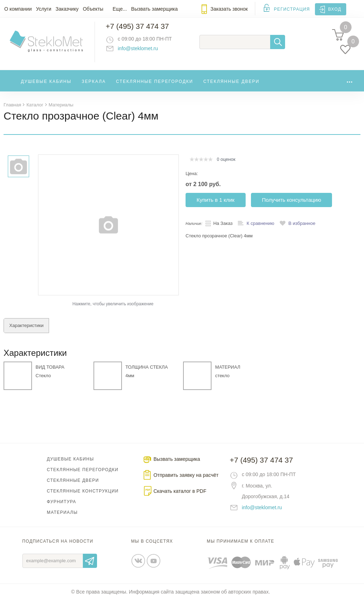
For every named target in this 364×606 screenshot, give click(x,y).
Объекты (93, 9)
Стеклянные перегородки (154, 87)
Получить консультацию (292, 206)
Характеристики (26, 331)
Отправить (90, 567)
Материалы (62, 518)
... (349, 85)
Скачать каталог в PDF (180, 497)
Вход (335, 9)
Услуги (44, 9)
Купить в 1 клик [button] (216, 206)
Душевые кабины (46, 87)
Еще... (120, 9)
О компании (18, 9)
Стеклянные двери (231, 87)
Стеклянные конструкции (83, 497)
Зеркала (94, 87)
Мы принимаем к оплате (241, 547)
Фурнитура (61, 508)
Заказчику (67, 9)
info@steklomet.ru (144, 52)
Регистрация (292, 9)
